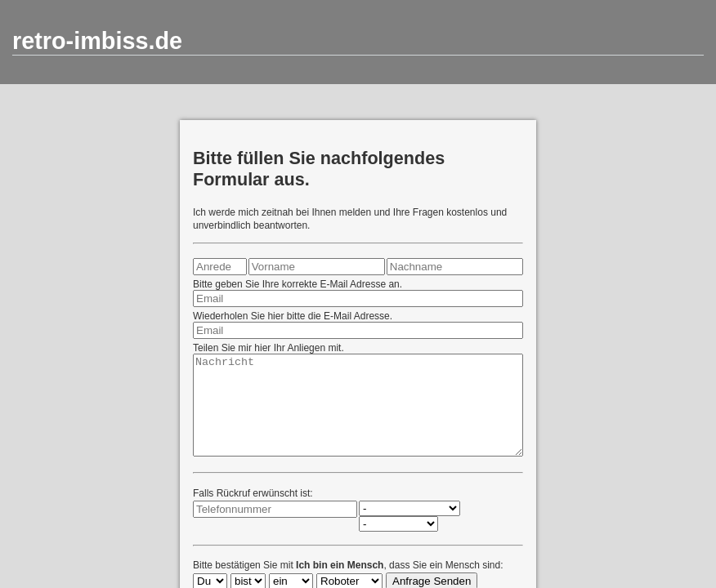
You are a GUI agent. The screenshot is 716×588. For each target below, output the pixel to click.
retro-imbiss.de (97, 41)
